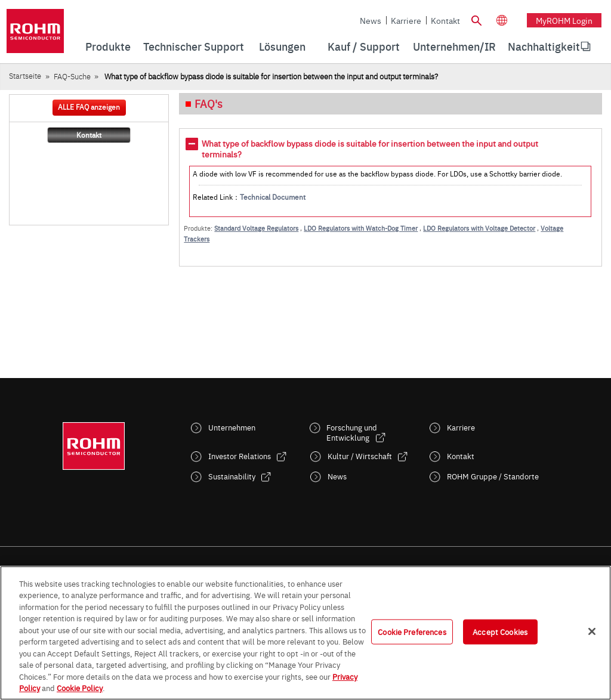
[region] (305, 633)
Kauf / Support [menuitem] (364, 46)
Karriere (406, 20)
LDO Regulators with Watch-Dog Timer (361, 228)
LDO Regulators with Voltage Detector (479, 228)
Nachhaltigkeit (544, 46)
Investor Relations (240, 456)
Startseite (25, 75)
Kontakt (445, 20)
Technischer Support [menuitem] (194, 46)
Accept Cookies (500, 631)
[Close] (592, 631)
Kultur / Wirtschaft (360, 456)
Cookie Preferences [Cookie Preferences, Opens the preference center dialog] (412, 631)
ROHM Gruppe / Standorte (493, 476)
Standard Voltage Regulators (256, 228)
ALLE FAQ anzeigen (89, 107)
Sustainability (232, 476)
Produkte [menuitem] (108, 46)
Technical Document (273, 197)
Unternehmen (232, 427)
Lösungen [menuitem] (282, 46)
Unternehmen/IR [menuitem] (454, 46)
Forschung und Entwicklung (352, 432)
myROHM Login (564, 20)
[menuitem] (544, 47)
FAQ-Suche (72, 76)
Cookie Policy (80, 687)
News (371, 20)
